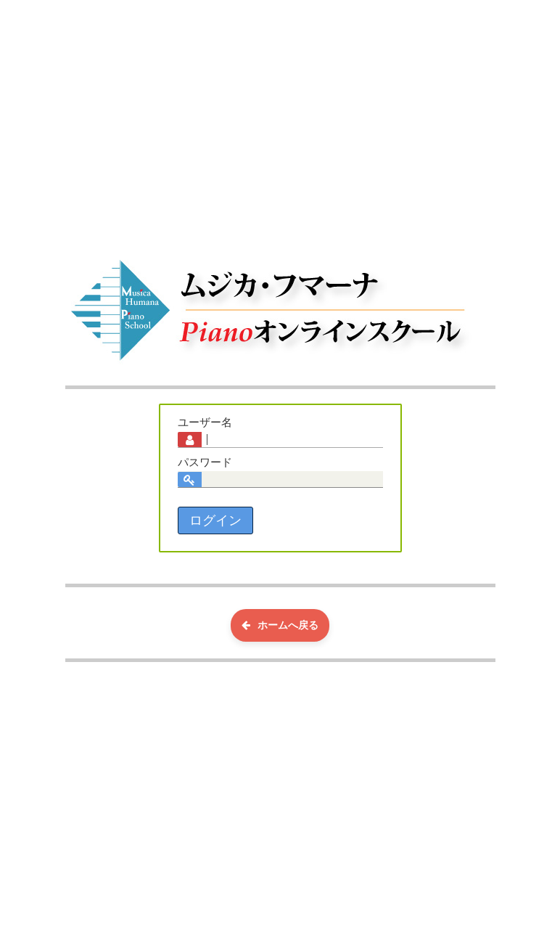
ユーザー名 (205, 422)
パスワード (205, 462)
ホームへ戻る (280, 625)
